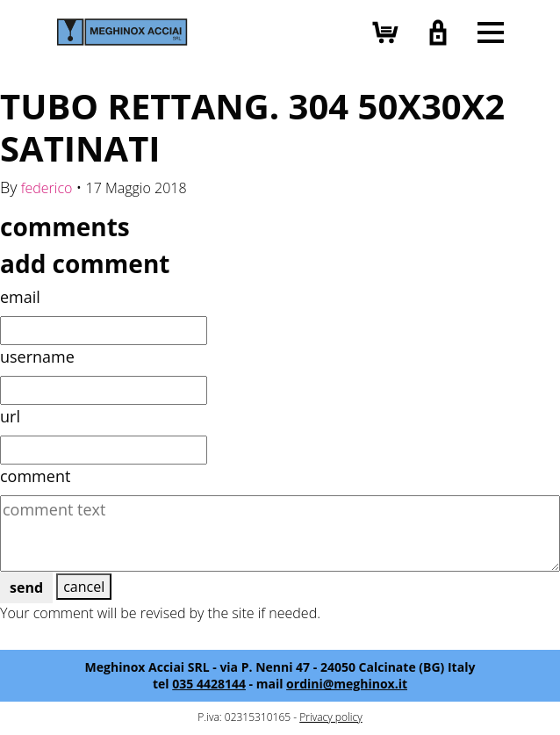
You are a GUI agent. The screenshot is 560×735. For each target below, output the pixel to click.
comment (35, 476)
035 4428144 (209, 684)
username (37, 357)
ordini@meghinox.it (347, 684)
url (10, 416)
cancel (84, 587)
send (26, 587)
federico (47, 188)
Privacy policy (330, 717)
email (20, 297)
